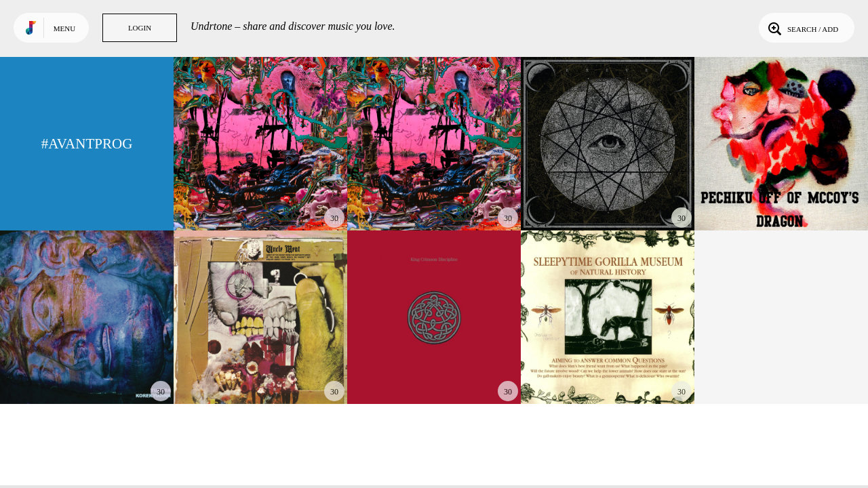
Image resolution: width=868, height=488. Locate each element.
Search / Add (802, 28)
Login (140, 28)
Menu (64, 28)
